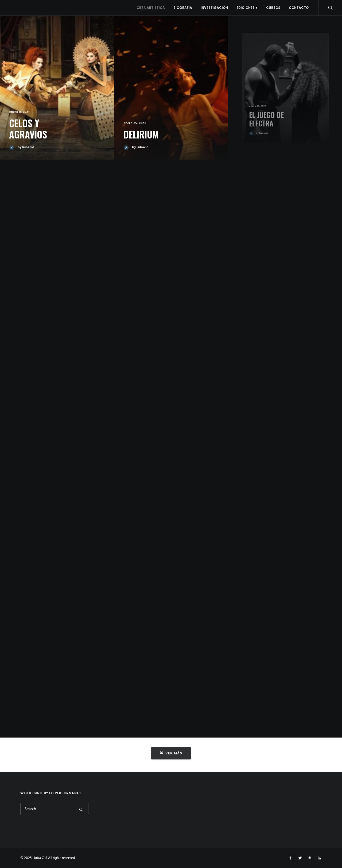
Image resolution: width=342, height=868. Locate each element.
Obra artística (151, 8)
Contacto (299, 8)
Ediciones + (247, 8)
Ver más (171, 753)
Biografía (183, 8)
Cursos (273, 8)
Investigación (214, 8)
